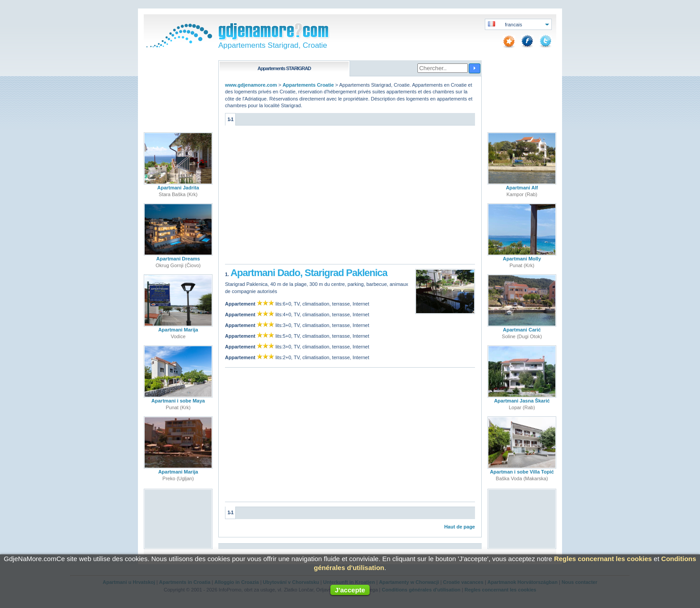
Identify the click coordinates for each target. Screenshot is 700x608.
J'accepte (350, 590)
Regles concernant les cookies (603, 559)
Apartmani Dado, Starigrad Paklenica (309, 273)
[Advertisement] (350, 197)
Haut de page (460, 527)
